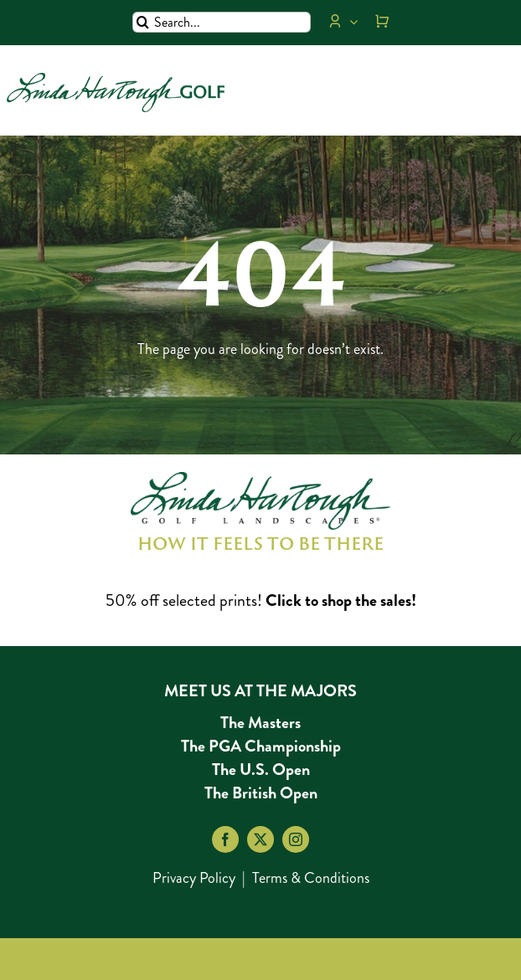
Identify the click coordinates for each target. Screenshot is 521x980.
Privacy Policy (194, 878)
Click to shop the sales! (341, 600)
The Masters (260, 723)
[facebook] (225, 839)
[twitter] (260, 839)
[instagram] (296, 839)
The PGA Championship (261, 746)
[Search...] (222, 22)
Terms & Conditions (311, 878)
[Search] (143, 22)
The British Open (261, 793)
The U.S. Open (261, 770)
